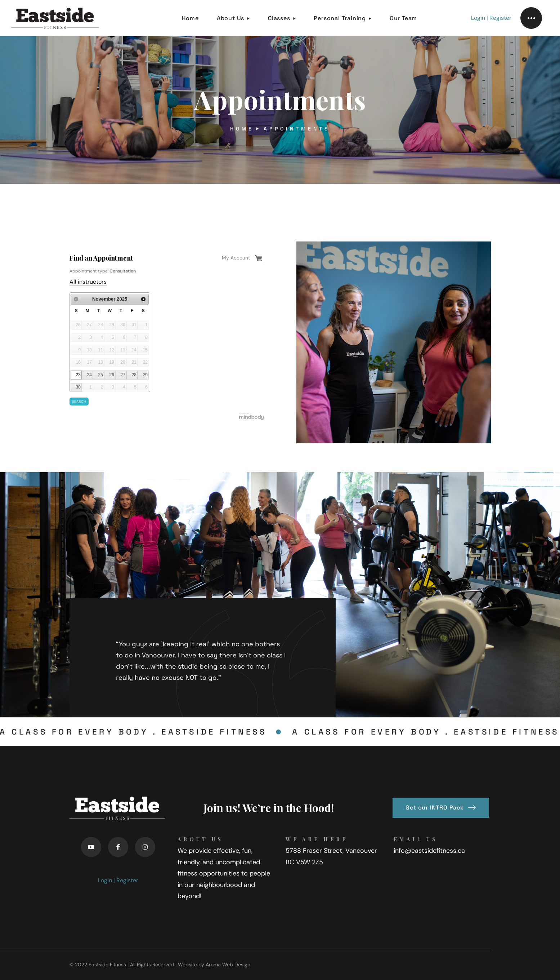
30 (78, 387)
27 (123, 375)
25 (101, 375)
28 (134, 375)
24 (89, 375)
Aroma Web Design (228, 965)
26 (112, 375)
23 (78, 375)
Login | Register (491, 18)
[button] (441, 808)
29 (145, 375)
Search (79, 402)
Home (242, 129)
